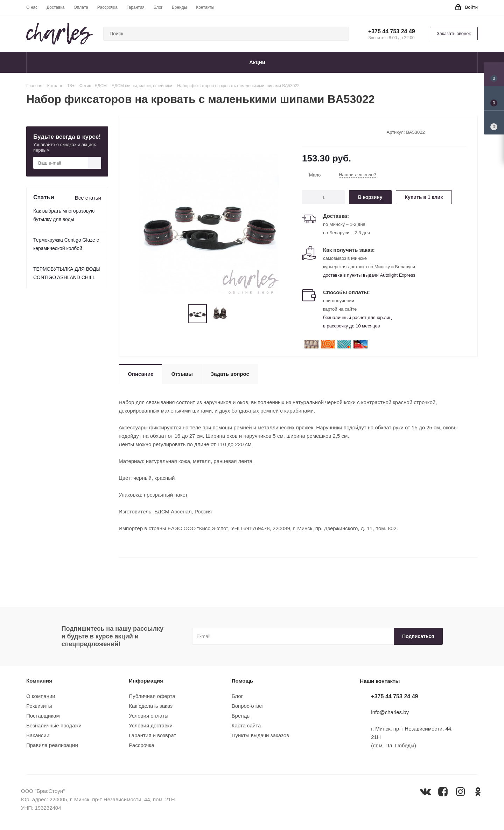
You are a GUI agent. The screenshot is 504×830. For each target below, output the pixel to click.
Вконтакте (425, 792)
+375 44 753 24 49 (392, 31)
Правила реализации (52, 745)
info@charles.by (390, 713)
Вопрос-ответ (248, 706)
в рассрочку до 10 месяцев (352, 326)
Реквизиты (39, 706)
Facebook (443, 792)
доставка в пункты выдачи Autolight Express (369, 275)
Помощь (243, 681)
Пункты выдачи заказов (260, 735)
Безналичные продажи (54, 725)
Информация (146, 681)
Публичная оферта (152, 696)
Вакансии (38, 735)
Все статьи (88, 198)
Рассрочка (141, 745)
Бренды (241, 716)
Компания (39, 681)
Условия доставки (150, 725)
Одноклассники (478, 792)
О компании (41, 696)
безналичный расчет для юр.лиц (357, 317)
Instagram (460, 792)
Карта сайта (246, 725)
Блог (237, 696)
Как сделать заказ (151, 706)
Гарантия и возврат (152, 735)
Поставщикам (43, 716)
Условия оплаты (149, 716)
